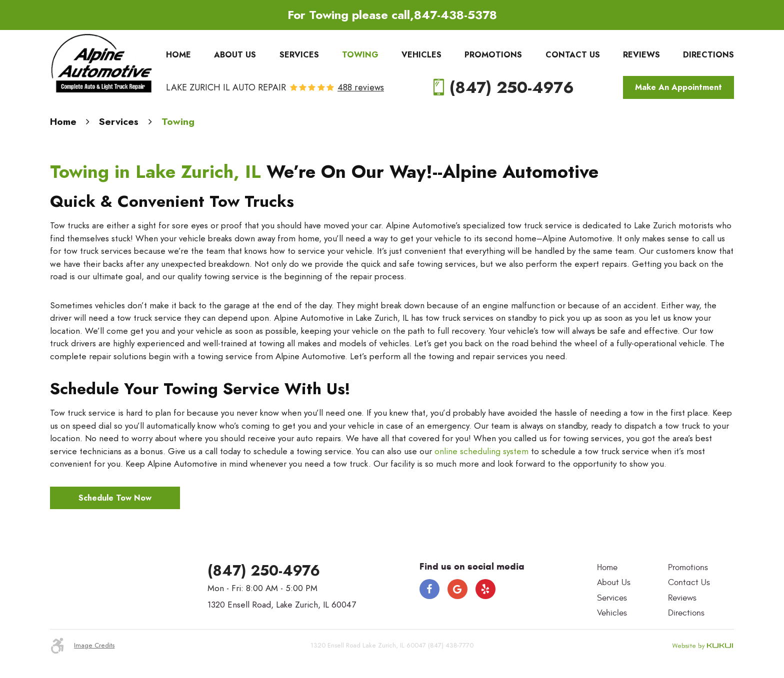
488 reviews (361, 87)
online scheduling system (481, 451)
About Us (235, 55)
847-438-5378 (455, 15)
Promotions (493, 55)
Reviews (641, 55)
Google (457, 589)
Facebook (429, 589)
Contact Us (573, 55)
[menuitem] (178, 55)
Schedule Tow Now (115, 498)
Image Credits (94, 646)
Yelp (485, 589)
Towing (360, 55)
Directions (708, 55)
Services (299, 55)
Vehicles (421, 55)
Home (178, 55)
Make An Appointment (678, 87)
